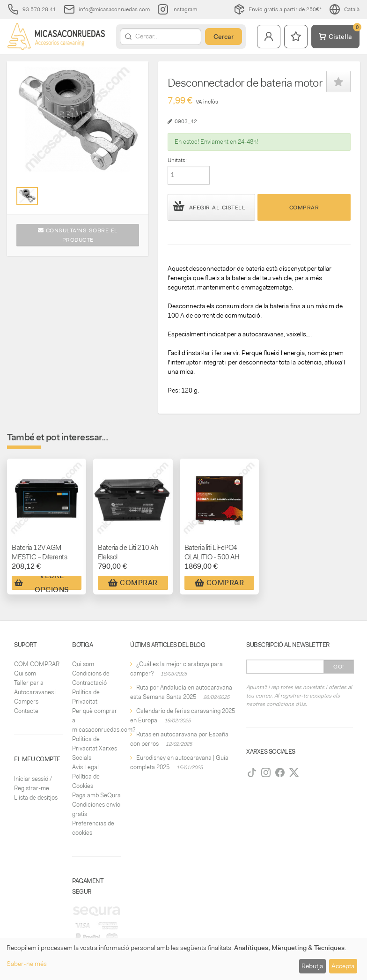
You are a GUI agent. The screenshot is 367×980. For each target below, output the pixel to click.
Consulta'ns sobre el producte (78, 235)
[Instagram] (266, 772)
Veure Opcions (42, 583)
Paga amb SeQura (96, 795)
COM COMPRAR (37, 664)
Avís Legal (85, 767)
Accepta (343, 966)
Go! (339, 667)
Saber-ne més (27, 964)
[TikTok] (252, 772)
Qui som (25, 673)
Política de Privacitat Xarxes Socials (95, 748)
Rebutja (312, 966)
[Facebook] (280, 772)
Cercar (224, 37)
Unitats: (177, 160)
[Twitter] (294, 772)
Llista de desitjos (36, 798)
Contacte (26, 711)
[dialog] (183, 959)
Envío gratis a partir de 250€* (278, 9)
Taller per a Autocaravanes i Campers (35, 692)
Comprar (304, 208)
